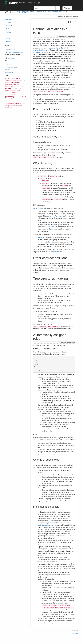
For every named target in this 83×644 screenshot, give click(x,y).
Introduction (9, 19)
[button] (77, 8)
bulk (24, 80)
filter (6, 87)
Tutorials (8, 32)
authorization (20, 80)
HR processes (38, 208)
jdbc (21, 89)
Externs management (12, 67)
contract (62, 16)
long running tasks (44, 242)
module (7, 91)
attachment (8, 80)
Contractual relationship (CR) (60, 11)
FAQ (7, 35)
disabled (72, 250)
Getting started (10, 29)
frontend (16, 87)
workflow (11, 107)
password (14, 93)
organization (8, 93)
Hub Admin (9, 64)
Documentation (10, 49)
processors (41, 238)
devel (19, 11)
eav (25, 85)
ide (23, 87)
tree (6, 105)
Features (8, 23)
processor (7, 95)
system (18, 103)
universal (15, 105)
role (76, 16)
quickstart (18, 97)
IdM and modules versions (15, 52)
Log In (75, 633)
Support (8, 38)
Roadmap (9, 42)
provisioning (10, 97)
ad (12, 79)
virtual (7, 107)
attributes (14, 80)
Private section (9, 73)
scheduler (17, 99)
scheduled (54, 252)
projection (12, 95)
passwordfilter (21, 93)
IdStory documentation (28, 11)
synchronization (10, 103)
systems (23, 103)
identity (70, 16)
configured (37, 52)
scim (22, 99)
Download (9, 26)
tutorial (10, 105)
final (9, 87)
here (53, 308)
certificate (7, 83)
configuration (15, 82)
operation (19, 91)
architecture (18, 78)
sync (16, 101)
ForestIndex (63, 286)
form (12, 87)
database (22, 85)
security (8, 101)
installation (15, 89)
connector (9, 85)
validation (20, 105)
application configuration (46, 525)
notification (13, 91)
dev (49, 11)
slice (12, 101)
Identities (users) (41, 11)
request (7, 99)
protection (18, 95)
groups (20, 87)
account (8, 78)
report (24, 97)
